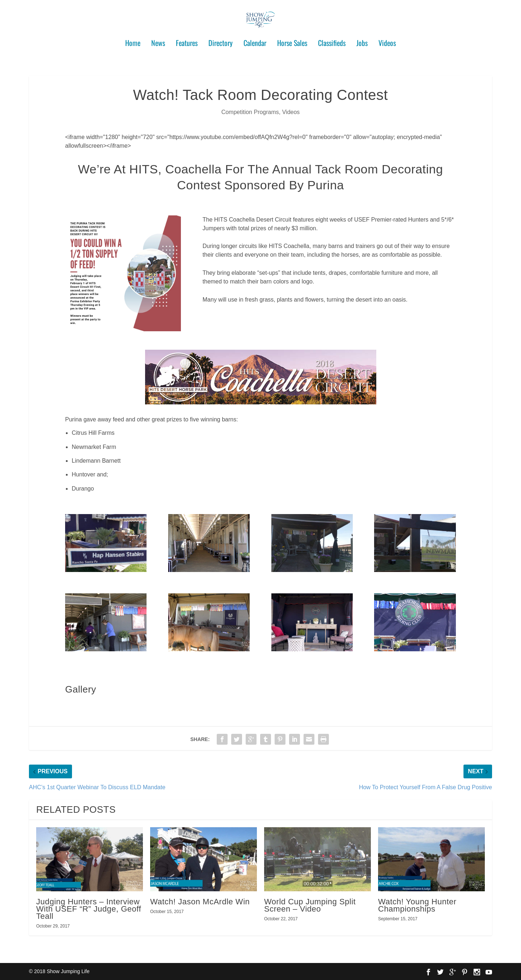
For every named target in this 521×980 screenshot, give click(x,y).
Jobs (362, 40)
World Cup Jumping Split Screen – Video (310, 905)
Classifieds (332, 40)
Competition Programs (250, 112)
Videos (387, 40)
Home (133, 40)
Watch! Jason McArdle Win (200, 902)
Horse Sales (292, 40)
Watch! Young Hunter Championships (417, 905)
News (158, 40)
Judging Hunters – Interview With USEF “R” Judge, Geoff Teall (89, 909)
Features (187, 40)
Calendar (255, 40)
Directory (221, 40)
